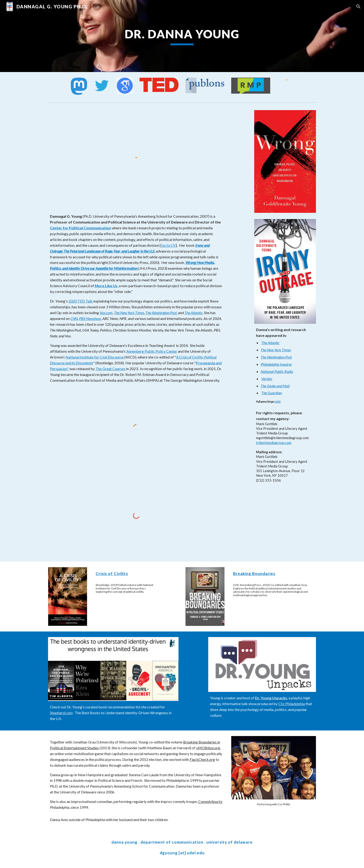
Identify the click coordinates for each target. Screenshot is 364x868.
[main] (182, 36)
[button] (358, 7)
